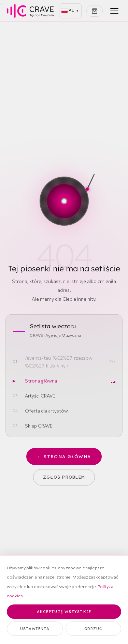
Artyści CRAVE (40, 396)
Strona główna (41, 381)
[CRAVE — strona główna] (30, 11)
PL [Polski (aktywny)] (68, 10)
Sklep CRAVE (39, 426)
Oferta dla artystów (46, 411)
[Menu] (114, 11)
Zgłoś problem (64, 477)
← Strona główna (64, 456)
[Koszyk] (95, 11)
